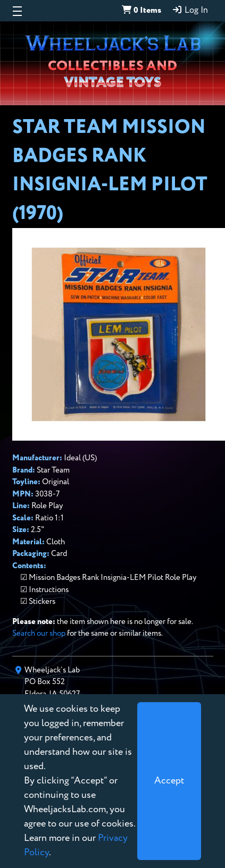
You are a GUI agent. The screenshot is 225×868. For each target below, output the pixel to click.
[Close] (169, 781)
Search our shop (39, 633)
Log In (190, 10)
